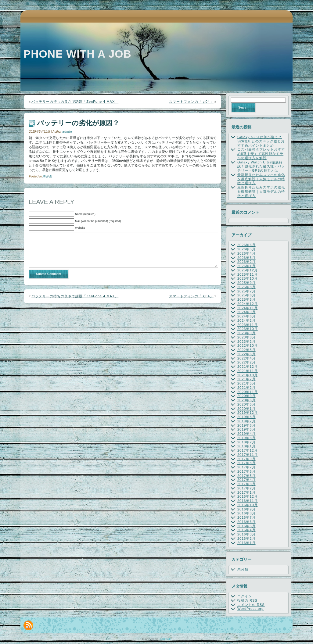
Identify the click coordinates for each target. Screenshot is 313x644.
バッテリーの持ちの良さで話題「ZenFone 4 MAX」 (75, 102)
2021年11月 (248, 371)
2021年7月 (246, 379)
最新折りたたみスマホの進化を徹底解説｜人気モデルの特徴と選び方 (261, 179)
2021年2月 (246, 388)
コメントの (251, 605)
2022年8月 (246, 350)
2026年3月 (246, 258)
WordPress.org (250, 609)
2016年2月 (246, 538)
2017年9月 (246, 459)
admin (67, 132)
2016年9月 (246, 509)
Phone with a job (77, 54)
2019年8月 (246, 417)
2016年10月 (248, 505)
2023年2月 (246, 342)
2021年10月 (248, 375)
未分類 (47, 176)
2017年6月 (246, 471)
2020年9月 (246, 396)
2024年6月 (246, 316)
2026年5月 (246, 249)
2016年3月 (246, 534)
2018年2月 (246, 442)
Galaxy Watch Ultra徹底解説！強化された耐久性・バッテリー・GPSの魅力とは (261, 166)
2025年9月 (246, 283)
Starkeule (165, 639)
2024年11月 (248, 308)
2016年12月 (248, 496)
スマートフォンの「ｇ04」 (191, 102)
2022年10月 (248, 345)
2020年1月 (246, 409)
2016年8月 (246, 513)
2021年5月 (246, 383)
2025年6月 (246, 295)
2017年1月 (246, 492)
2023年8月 (246, 337)
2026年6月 (246, 245)
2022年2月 (246, 362)
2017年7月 (246, 467)
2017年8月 (246, 463)
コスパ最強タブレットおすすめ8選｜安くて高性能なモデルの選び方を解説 (261, 154)
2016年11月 (248, 501)
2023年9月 (246, 333)
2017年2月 (246, 488)
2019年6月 (246, 425)
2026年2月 (246, 262)
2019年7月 (246, 421)
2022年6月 (246, 354)
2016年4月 (246, 530)
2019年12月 (248, 413)
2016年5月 (246, 526)
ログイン (245, 596)
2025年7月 (246, 291)
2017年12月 (248, 450)
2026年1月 (246, 266)
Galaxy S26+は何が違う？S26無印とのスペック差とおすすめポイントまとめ (261, 141)
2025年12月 (248, 270)
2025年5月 (246, 299)
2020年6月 (246, 400)
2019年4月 (246, 434)
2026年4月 (246, 253)
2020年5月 (246, 404)
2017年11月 (248, 455)
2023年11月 (248, 325)
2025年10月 (248, 278)
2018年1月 (246, 446)
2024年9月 (246, 312)
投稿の (247, 600)
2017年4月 (246, 480)
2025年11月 (248, 274)
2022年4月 (246, 358)
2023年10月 (248, 329)
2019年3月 (246, 438)
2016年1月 (246, 543)
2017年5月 (246, 476)
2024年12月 (248, 304)
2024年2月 (246, 320)
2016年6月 (246, 522)
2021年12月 (248, 367)
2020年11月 (248, 392)
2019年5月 (246, 429)
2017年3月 (246, 484)
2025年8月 (246, 287)
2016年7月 (246, 517)
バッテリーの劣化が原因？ (78, 123)
